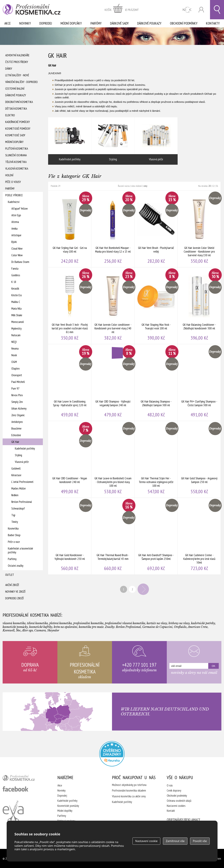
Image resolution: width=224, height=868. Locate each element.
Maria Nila (16, 309)
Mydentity (16, 329)
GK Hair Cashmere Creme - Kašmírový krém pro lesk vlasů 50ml (199, 536)
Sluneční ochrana (16, 155)
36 (217, 186)
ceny (145, 186)
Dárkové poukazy (149, 23)
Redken (15, 495)
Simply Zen (17, 402)
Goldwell (16, 468)
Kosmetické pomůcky (18, 129)
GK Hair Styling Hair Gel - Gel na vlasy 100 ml (70, 229)
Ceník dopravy (174, 790)
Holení (9, 175)
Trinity (15, 522)
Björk (14, 242)
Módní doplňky (71, 23)
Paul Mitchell (18, 382)
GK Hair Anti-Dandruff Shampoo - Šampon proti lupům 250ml (156, 536)
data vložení (136, 186)
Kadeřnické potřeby (25, 448)
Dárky (9, 69)
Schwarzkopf (18, 508)
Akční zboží (12, 585)
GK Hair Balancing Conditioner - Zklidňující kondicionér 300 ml (199, 306)
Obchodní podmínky (184, 23)
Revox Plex (17, 395)
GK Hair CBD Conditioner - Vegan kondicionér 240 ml (70, 459)
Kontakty (213, 23)
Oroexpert (17, 375)
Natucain (16, 335)
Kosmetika (13, 528)
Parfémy (96, 23)
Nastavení (146, 841)
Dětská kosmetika (16, 109)
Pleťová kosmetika (17, 149)
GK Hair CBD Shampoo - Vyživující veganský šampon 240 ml (113, 383)
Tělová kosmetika (16, 162)
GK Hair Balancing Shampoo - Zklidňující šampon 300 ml (156, 383)
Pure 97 (15, 388)
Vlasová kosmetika (17, 169)
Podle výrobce (14, 195)
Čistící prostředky (17, 62)
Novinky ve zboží (15, 592)
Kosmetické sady (15, 135)
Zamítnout (175, 841)
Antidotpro (17, 422)
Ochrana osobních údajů (179, 801)
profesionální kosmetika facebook (15, 789)
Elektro (10, 115)
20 (209, 186)
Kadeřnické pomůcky (17, 122)
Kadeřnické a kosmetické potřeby (20, 550)
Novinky (25, 23)
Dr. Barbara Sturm (20, 262)
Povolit (200, 841)
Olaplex (15, 368)
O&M (14, 362)
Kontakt (171, 811)
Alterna (15, 222)
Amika (14, 229)
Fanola (15, 269)
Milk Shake (17, 315)
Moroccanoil (18, 322)
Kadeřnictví (14, 202)
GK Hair (15, 442)
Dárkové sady (119, 23)
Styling (18, 455)
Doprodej (46, 23)
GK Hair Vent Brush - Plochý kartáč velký (156, 229)
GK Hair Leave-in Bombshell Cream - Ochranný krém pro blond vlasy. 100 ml (113, 459)
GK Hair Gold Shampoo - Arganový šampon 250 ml (199, 459)
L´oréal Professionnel (22, 482)
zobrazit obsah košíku (122, 10)
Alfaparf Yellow (20, 209)
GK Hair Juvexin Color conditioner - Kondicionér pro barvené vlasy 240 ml (113, 306)
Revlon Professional (22, 502)
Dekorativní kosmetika (19, 102)
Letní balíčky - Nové (17, 75)
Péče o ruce (14, 542)
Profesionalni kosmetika (112, 754)
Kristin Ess (17, 295)
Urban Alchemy (19, 408)
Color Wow (17, 255)
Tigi (13, 515)
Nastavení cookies (176, 806)
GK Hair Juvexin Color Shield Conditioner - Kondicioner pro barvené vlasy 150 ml (199, 229)
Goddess (16, 275)
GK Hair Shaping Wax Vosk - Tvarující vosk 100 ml (156, 306)
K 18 (14, 282)
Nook (14, 355)
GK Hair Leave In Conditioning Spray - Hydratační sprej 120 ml (70, 383)
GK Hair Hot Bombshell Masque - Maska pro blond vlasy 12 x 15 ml (113, 229)
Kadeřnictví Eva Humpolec (13, 812)
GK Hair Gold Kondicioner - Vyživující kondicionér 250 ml (70, 536)
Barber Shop (14, 535)
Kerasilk (15, 289)
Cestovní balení (15, 89)
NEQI (14, 342)
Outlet (10, 575)
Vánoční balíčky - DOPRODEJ (21, 82)
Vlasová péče (22, 462)
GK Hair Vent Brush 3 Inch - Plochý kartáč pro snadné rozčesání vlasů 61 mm (70, 306)
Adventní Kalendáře (17, 55)
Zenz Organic (18, 415)
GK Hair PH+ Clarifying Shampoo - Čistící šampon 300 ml (199, 383)
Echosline (16, 435)
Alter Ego (16, 215)
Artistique (16, 235)
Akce (8, 23)
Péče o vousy (13, 182)
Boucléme (16, 428)
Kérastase (16, 475)
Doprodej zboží (14, 598)
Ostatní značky (16, 566)
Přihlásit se (201, 10)
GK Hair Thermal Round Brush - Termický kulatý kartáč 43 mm (113, 536)
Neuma (15, 348)
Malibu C (16, 302)
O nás (170, 785)
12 (213, 186)
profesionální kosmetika (24, 779)
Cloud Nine (17, 249)
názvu (127, 186)
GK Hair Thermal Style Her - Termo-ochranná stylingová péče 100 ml (156, 459)
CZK (187, 10)
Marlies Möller (19, 488)
